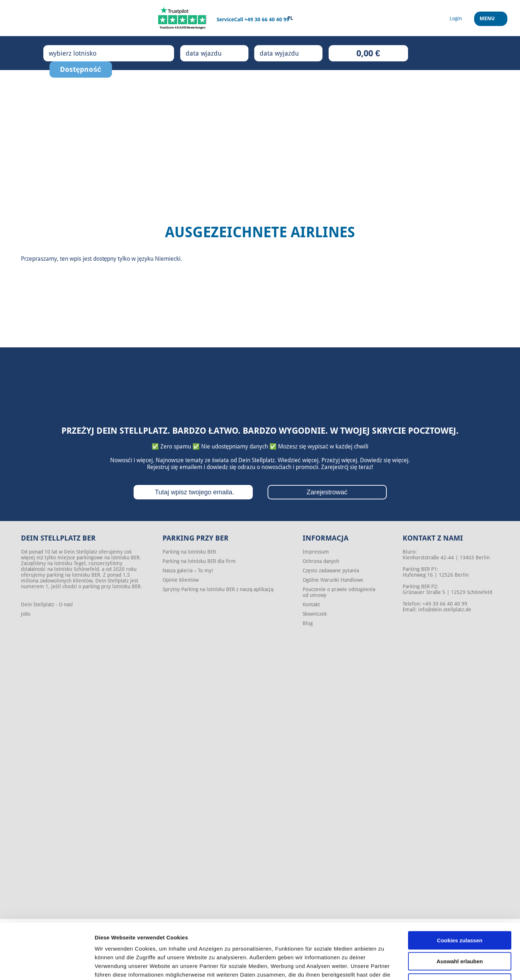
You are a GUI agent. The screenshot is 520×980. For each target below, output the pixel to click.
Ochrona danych (321, 561)
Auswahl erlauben (460, 913)
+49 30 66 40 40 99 (267, 19)
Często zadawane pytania (331, 571)
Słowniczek (315, 614)
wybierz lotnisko (80, 53)
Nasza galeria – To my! (188, 571)
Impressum (316, 552)
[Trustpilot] (183, 18)
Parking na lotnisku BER (189, 552)
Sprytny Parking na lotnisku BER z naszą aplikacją (218, 589)
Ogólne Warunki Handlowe (333, 580)
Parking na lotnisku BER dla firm (199, 561)
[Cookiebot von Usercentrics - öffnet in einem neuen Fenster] (47, 966)
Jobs (26, 614)
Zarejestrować (327, 492)
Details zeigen (384, 966)
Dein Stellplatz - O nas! (47, 604)
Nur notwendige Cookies (460, 934)
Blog (308, 623)
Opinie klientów (181, 580)
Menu (488, 21)
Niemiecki (168, 259)
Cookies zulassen (460, 892)
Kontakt (311, 604)
